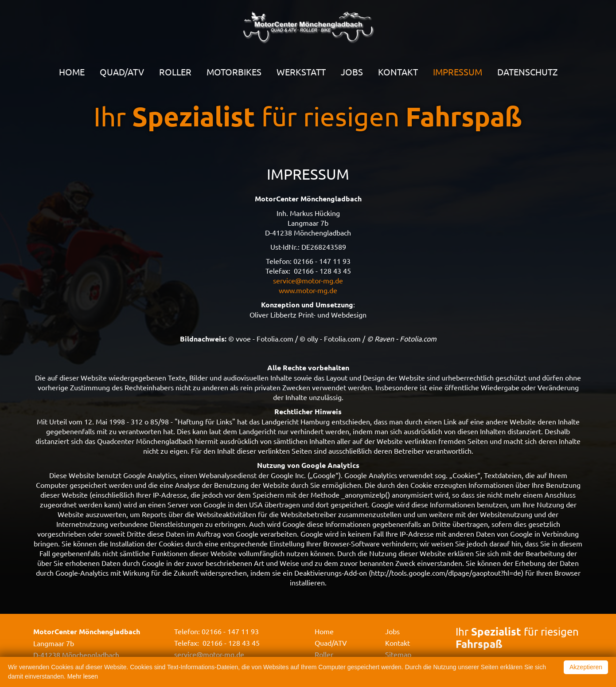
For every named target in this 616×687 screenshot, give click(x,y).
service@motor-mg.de (308, 280)
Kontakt (398, 72)
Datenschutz (527, 72)
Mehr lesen (83, 676)
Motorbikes (234, 72)
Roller (175, 72)
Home (72, 72)
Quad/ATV (122, 72)
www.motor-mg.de (308, 290)
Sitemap (398, 654)
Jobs (352, 72)
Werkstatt (301, 72)
